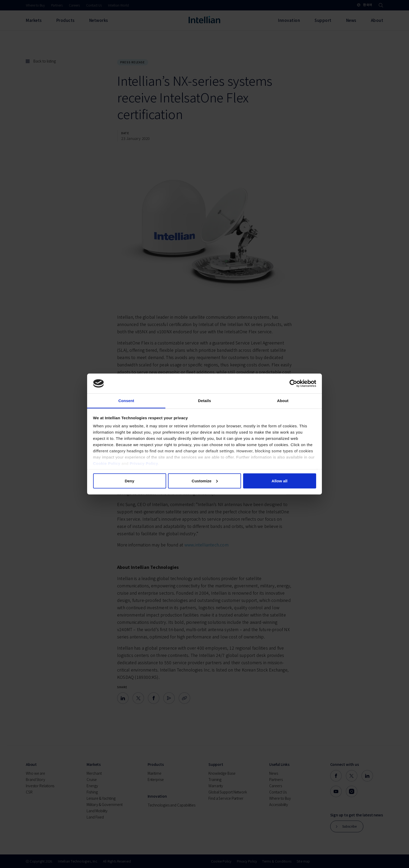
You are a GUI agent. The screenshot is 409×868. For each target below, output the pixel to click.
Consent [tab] (126, 401)
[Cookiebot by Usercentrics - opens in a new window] (293, 384)
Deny (130, 481)
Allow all (279, 481)
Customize (205, 481)
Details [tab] (204, 401)
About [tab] (283, 401)
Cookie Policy (107, 463)
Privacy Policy (144, 463)
